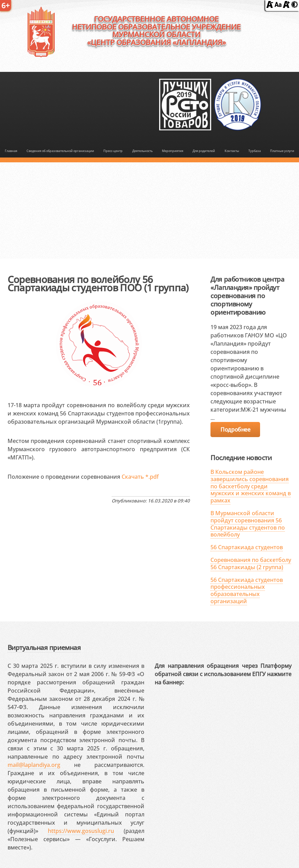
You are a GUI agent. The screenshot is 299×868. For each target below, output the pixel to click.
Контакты (232, 151)
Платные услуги (282, 151)
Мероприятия (173, 151)
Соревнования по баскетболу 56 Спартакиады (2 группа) (251, 563)
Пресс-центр (113, 151)
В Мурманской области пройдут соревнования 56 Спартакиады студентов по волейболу (248, 524)
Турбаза (255, 151)
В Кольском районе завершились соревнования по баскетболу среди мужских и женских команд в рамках (251, 486)
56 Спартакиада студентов (247, 547)
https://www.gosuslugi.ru (81, 831)
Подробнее (235, 430)
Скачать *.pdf (140, 477)
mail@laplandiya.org (34, 765)
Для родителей (204, 151)
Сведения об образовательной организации (60, 151)
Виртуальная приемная (44, 647)
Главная (11, 151)
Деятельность (142, 151)
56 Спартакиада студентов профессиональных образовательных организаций (247, 590)
